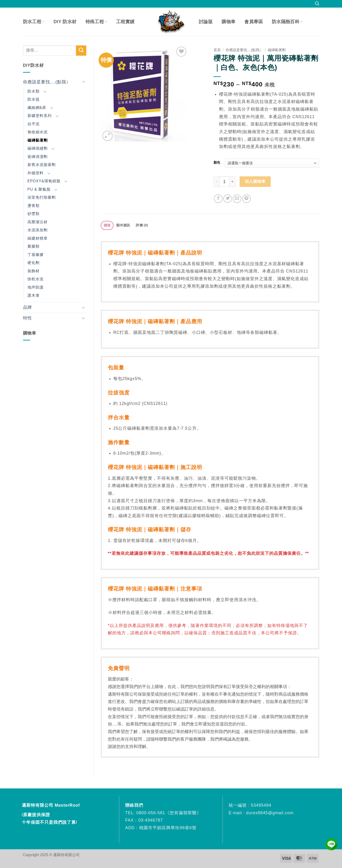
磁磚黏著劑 (38, 140)
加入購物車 (255, 181)
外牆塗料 (36, 173)
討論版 (206, 22)
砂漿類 (34, 214)
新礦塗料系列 (40, 116)
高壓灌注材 (38, 222)
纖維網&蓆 (37, 108)
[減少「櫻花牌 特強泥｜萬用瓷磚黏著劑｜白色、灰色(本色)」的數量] (216, 182)
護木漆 (34, 295)
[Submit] (81, 51)
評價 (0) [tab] (142, 225)
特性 (27, 318)
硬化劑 (34, 263)
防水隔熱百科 (287, 22)
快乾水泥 (36, 279)
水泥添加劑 (38, 230)
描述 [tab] (107, 225)
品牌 (27, 307)
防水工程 (34, 22)
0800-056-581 (151, 813)
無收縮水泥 (38, 132)
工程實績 (125, 22)
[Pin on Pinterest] (246, 199)
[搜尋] (317, 4)
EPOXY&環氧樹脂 (44, 181)
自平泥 (34, 124)
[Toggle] (83, 82)
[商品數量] (224, 182)
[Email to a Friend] (237, 199)
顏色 (217, 163)
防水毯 (34, 99)
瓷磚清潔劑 (38, 157)
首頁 (217, 50)
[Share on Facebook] (218, 199)
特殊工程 (96, 22)
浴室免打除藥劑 (42, 197)
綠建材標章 (38, 238)
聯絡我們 (135, 805)
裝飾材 (34, 271)
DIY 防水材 (65, 22)
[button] (107, 136)
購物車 (228, 22)
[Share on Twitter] (228, 199)
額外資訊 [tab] (123, 225)
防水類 (34, 91)
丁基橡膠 (36, 255)
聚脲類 (34, 246)
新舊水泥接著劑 (42, 165)
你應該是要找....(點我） (47, 82)
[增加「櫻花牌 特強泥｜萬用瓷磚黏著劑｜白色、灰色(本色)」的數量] (233, 182)
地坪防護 (36, 287)
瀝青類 (34, 206)
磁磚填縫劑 (38, 148)
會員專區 (254, 22)
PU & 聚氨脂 (39, 189)
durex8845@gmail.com (270, 813)
